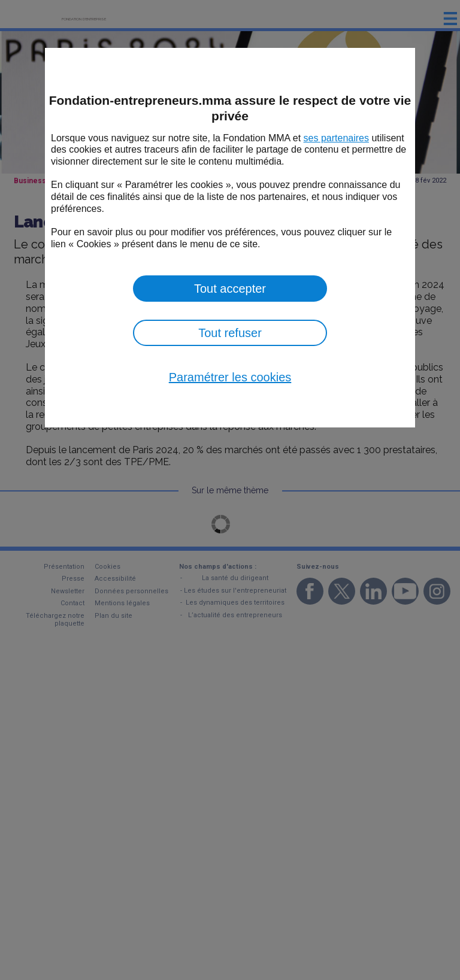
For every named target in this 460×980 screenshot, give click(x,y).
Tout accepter (230, 289)
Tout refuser (230, 333)
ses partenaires (336, 138)
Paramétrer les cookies (230, 377)
